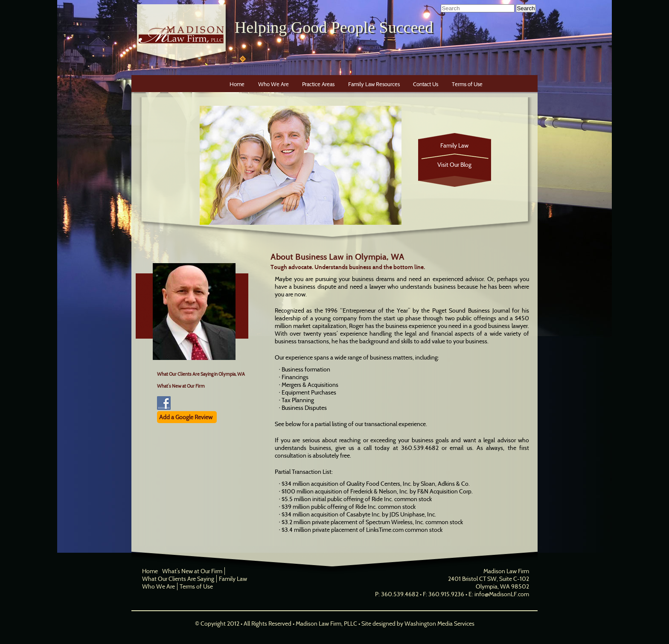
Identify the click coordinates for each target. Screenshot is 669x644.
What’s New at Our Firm (181, 386)
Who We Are (273, 84)
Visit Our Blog (454, 165)
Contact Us (426, 84)
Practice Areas (318, 84)
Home (237, 84)
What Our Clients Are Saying (178, 579)
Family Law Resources (374, 84)
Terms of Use (467, 84)
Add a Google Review (186, 417)
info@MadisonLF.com (502, 594)
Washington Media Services (439, 624)
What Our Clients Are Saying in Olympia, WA (201, 374)
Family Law (454, 145)
